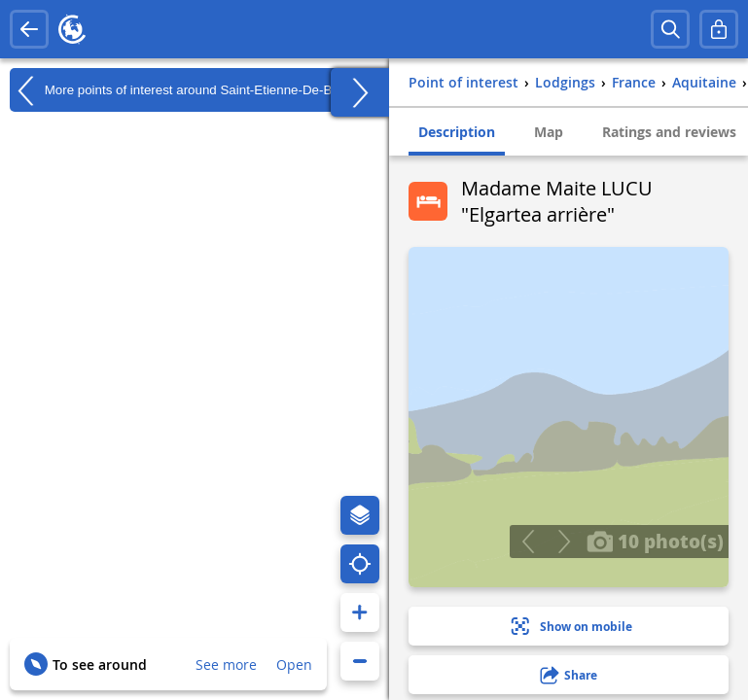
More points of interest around (191, 90)
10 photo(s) (655, 541)
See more (226, 665)
